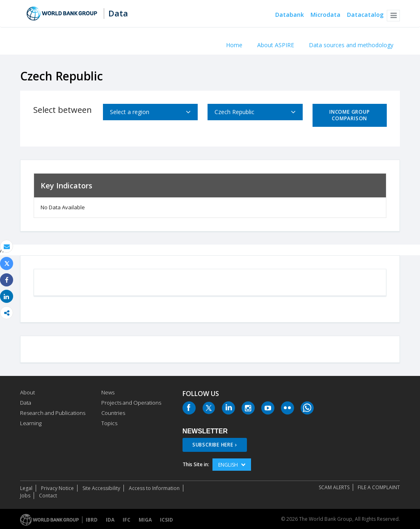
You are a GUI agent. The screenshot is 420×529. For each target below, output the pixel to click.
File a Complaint (379, 487)
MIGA (145, 520)
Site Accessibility (101, 488)
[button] (393, 16)
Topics (109, 423)
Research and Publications (53, 413)
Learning (31, 423)
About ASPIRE (276, 45)
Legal (26, 488)
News (108, 392)
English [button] (232, 465)
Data (118, 14)
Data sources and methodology (351, 45)
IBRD (92, 520)
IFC (127, 520)
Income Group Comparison (349, 115)
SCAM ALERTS (334, 487)
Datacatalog (365, 15)
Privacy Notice (57, 488)
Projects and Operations (131, 403)
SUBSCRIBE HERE (213, 445)
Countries (113, 413)
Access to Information (154, 488)
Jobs (25, 496)
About (27, 392)
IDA (110, 520)
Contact (48, 496)
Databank (290, 15)
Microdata (325, 15)
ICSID (167, 520)
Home (234, 45)
